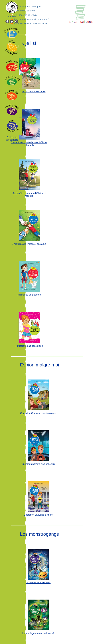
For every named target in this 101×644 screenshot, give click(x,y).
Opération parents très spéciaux (38, 464)
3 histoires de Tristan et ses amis (29, 244)
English (12, 17)
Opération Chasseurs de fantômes (38, 413)
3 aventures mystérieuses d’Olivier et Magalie (29, 144)
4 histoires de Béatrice (29, 295)
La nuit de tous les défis (38, 582)
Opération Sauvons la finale (38, 515)
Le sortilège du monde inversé (38, 633)
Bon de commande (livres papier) (32, 19)
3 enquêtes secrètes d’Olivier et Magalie (29, 194)
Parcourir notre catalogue (28, 7)
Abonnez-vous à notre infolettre (31, 23)
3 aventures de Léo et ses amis (29, 92)
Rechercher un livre (25, 11)
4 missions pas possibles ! (29, 346)
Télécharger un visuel (26, 15)
